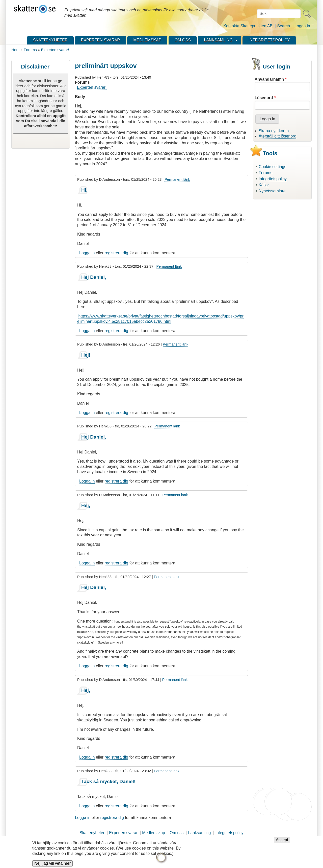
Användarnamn (269, 79)
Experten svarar (123, 833)
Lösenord (264, 98)
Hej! (86, 355)
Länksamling (200, 833)
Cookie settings (272, 167)
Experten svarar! (55, 50)
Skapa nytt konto (274, 131)
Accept (282, 843)
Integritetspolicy (273, 179)
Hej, (86, 505)
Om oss (177, 833)
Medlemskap (154, 833)
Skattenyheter (92, 833)
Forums (30, 50)
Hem (15, 50)
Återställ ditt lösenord (277, 136)
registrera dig (116, 253)
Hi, (84, 190)
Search (284, 26)
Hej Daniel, (94, 277)
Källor (264, 185)
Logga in (302, 26)
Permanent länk (177, 179)
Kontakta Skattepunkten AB (248, 26)
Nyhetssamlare (272, 191)
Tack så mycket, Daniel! (108, 781)
